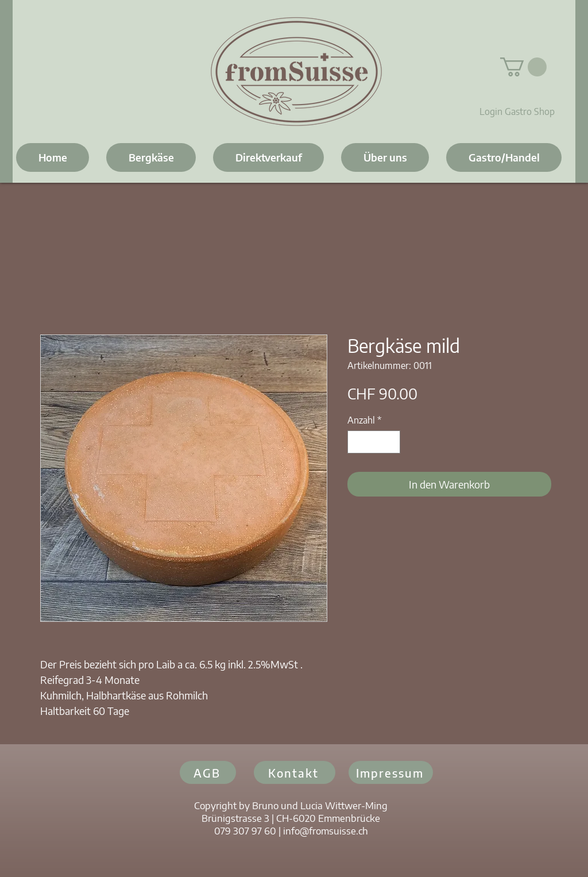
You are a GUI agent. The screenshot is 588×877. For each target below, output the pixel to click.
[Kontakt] (295, 772)
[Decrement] (357, 442)
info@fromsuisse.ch (326, 830)
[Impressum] (391, 772)
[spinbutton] (374, 442)
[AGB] (208, 772)
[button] (523, 67)
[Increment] (390, 442)
